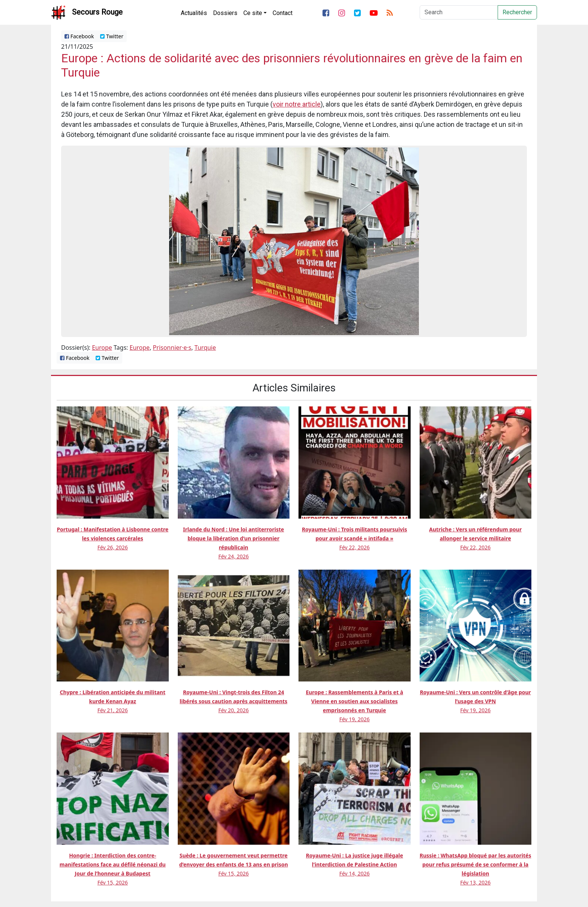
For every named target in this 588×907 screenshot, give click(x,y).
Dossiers (225, 13)
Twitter (112, 36)
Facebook (79, 36)
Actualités (194, 13)
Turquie (205, 347)
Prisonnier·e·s (172, 347)
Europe (102, 347)
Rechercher (517, 12)
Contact (283, 13)
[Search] (459, 12)
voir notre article (297, 104)
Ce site (253, 13)
